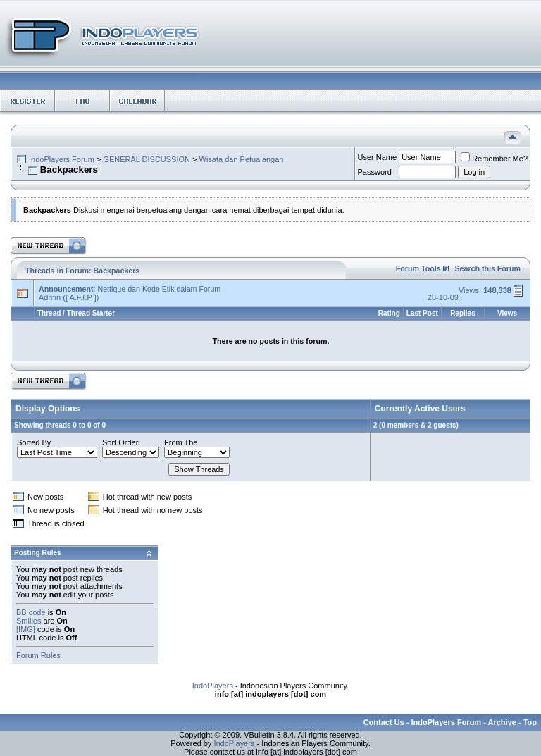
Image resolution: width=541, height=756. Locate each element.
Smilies (29, 621)
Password (375, 172)
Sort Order (120, 442)
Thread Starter (91, 313)
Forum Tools (418, 268)
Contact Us (384, 722)
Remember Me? (494, 159)
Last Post (422, 313)
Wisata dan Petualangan (242, 159)
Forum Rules (38, 655)
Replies (463, 313)
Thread (49, 313)
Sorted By (34, 442)
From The (181, 442)
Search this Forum (487, 268)
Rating (389, 313)
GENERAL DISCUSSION (147, 159)
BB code (31, 612)
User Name (378, 157)
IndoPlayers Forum (62, 159)
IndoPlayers (213, 686)
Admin (50, 297)
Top (530, 722)
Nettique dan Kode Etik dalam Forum (159, 289)
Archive (502, 722)
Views (507, 313)
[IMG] (26, 629)
